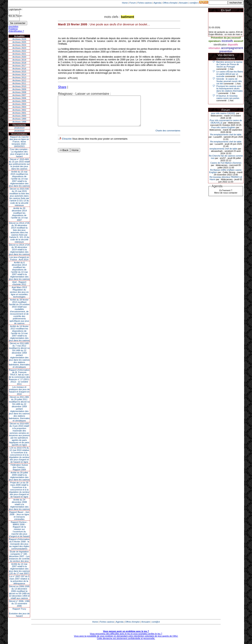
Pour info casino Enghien (223, 127)
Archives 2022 (19, 51)
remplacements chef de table (223, 149)
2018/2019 (19, 128)
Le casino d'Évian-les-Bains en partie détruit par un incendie (230, 74)
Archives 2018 (19, 63)
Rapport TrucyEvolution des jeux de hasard (19, 612)
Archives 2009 (19, 89)
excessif (239, 41)
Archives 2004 (19, 104)
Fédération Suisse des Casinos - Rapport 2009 (19, 467)
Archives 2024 (19, 45)
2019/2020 (19, 131)
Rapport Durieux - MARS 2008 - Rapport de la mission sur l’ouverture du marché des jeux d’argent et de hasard (19, 529)
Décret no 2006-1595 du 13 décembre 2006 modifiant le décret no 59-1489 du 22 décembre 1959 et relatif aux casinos (19, 592)
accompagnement (232, 48)
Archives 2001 (19, 113)
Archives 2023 (19, 48)
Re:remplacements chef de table (226, 135)
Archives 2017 (19, 66)
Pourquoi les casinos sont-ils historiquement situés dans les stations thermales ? (229, 90)
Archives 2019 (19, 60)
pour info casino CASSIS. (223, 113)
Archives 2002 (19, 110)
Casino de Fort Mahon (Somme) (226, 163)
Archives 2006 (19, 98)
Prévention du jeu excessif (226, 38)
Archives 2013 (19, 77)
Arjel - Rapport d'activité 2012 (19, 283)
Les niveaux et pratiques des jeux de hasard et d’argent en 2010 (19, 391)
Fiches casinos (145, 3)
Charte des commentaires (168, 136)
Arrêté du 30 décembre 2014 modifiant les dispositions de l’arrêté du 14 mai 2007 (19, 214)
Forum (133, 3)
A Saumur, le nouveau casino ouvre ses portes (228, 97)
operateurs (215, 41)
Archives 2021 (19, 54)
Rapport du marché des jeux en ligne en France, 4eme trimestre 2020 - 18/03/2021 (19, 142)
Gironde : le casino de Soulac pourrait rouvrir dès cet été (229, 81)
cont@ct (194, 3)
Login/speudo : (16, 9)
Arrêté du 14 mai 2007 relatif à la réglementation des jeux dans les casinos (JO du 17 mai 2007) (19, 569)
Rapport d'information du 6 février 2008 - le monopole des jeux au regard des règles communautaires (19, 544)
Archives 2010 (19, 86)
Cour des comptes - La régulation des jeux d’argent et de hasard (19, 153)
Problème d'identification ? (16, 30)
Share (62, 87)
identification (220, 45)
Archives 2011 (19, 83)
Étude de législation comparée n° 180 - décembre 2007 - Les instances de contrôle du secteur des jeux (19, 556)
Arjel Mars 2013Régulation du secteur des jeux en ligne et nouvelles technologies (19, 292)
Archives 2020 (19, 57)
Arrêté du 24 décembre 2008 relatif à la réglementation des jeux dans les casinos (19, 504)
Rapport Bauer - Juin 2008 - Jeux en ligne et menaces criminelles (19, 516)
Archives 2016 (19, 69)
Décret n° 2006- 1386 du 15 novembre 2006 (19, 603)
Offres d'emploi (170, 3)
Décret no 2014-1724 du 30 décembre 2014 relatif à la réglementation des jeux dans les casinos (19, 250)
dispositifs (233, 45)
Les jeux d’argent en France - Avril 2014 (19, 258)
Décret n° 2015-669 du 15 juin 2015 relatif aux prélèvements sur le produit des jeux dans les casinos (19, 164)
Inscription (13, 26)
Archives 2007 (19, 95)
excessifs (227, 41)
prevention (226, 51)
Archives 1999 (19, 119)
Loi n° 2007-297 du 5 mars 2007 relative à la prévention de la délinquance (19, 580)
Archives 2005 (19, 101)
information (214, 48)
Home (125, 3)
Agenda (157, 3)
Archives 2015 (19, 72)
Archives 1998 (19, 122)
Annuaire (183, 3)
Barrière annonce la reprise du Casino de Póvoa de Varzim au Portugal (229, 64)
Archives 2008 (19, 92)
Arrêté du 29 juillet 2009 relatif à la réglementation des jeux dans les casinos (19, 476)
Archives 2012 (19, 80)
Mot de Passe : (16, 16)
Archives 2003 (19, 107)
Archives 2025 (19, 42)
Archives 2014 (19, 75)
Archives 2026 (19, 39)
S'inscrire (67, 145)
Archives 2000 (19, 116)
